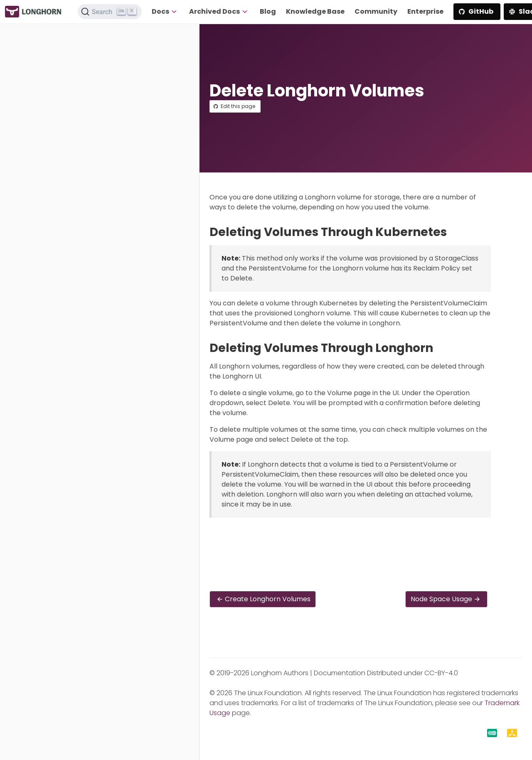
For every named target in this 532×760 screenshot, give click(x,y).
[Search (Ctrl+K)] (110, 12)
